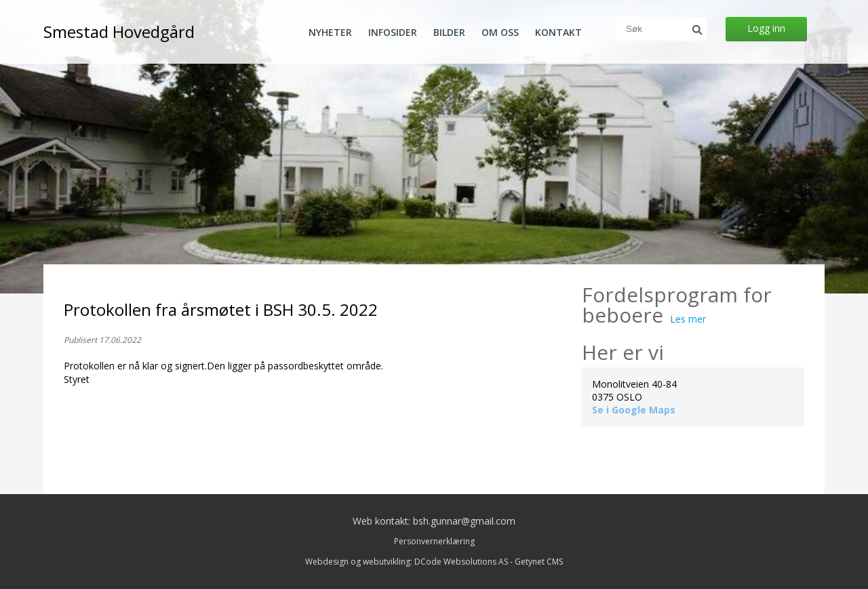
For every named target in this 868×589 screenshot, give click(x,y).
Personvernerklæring (434, 541)
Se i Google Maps (634, 410)
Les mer (688, 319)
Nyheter (330, 33)
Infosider (393, 33)
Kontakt (558, 33)
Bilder (449, 33)
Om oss (500, 33)
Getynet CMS (539, 562)
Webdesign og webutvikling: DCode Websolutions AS (407, 562)
